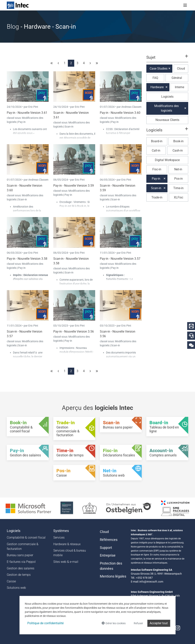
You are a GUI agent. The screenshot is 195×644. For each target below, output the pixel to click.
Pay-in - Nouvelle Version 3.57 (120, 259)
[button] (167, 59)
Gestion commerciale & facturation (23, 546)
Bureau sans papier (20, 555)
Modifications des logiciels (167, 108)
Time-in (178, 188)
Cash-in (178, 150)
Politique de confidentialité (45, 623)
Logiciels (167, 97)
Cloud (181, 69)
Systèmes (61, 531)
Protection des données (111, 566)
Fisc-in (157, 169)
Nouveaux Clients (167, 120)
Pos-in (179, 179)
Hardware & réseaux (67, 544)
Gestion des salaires (21, 568)
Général (177, 78)
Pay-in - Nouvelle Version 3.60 (120, 113)
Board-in (157, 141)
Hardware (157, 87)
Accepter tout (159, 623)
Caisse (11, 581)
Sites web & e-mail (66, 562)
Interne (179, 87)
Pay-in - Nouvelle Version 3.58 (27, 259)
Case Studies (159, 69)
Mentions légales (113, 576)
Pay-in (22, 122)
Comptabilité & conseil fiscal (26, 538)
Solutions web (16, 588)
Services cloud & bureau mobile (70, 553)
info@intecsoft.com (151, 582)
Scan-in (69, 127)
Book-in (178, 141)
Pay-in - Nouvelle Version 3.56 (74, 331)
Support (106, 548)
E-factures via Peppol (21, 562)
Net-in (178, 169)
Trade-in (157, 197)
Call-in (156, 150)
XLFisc (179, 197)
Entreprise (108, 555)
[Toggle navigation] (185, 5)
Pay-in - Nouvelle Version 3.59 (74, 186)
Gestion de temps (19, 575)
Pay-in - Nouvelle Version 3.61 (27, 113)
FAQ (155, 78)
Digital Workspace (167, 160)
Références (109, 540)
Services (59, 538)
